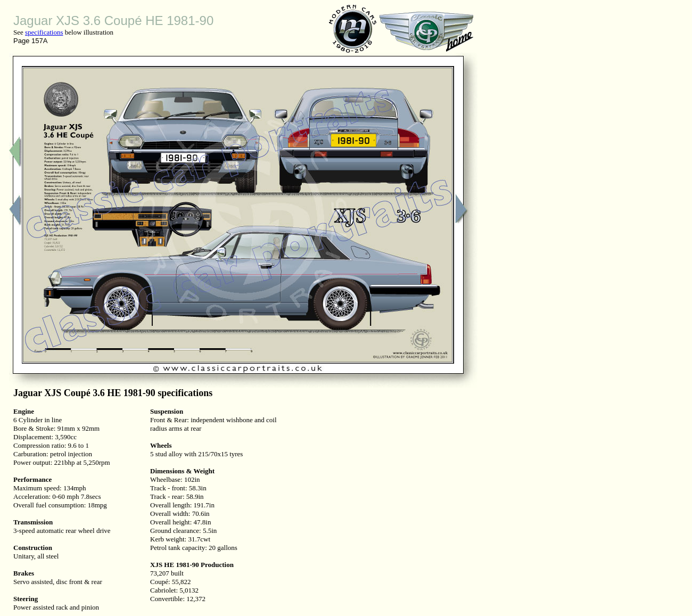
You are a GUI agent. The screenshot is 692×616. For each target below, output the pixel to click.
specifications (44, 32)
